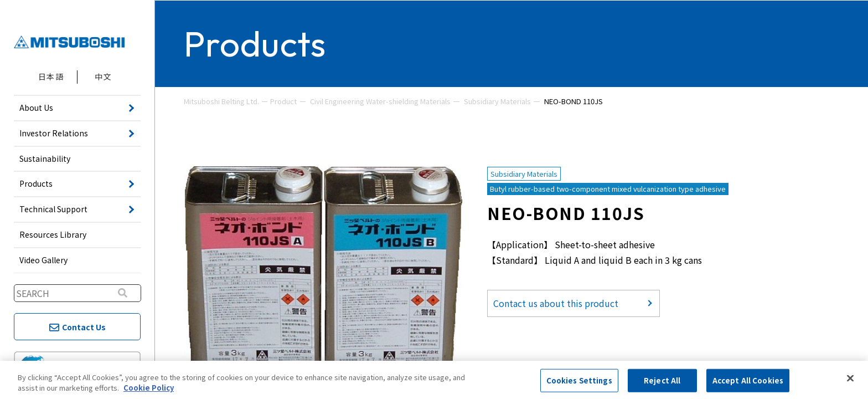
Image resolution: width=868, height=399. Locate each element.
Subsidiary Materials (497, 101)
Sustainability (45, 158)
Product (283, 101)
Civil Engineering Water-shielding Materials (380, 101)
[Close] (850, 378)
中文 (103, 76)
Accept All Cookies (748, 380)
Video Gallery (43, 260)
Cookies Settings (579, 380)
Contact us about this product (556, 303)
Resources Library (53, 234)
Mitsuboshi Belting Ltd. (221, 101)
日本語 (51, 76)
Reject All (662, 380)
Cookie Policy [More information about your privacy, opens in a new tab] (149, 388)
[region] (434, 380)
